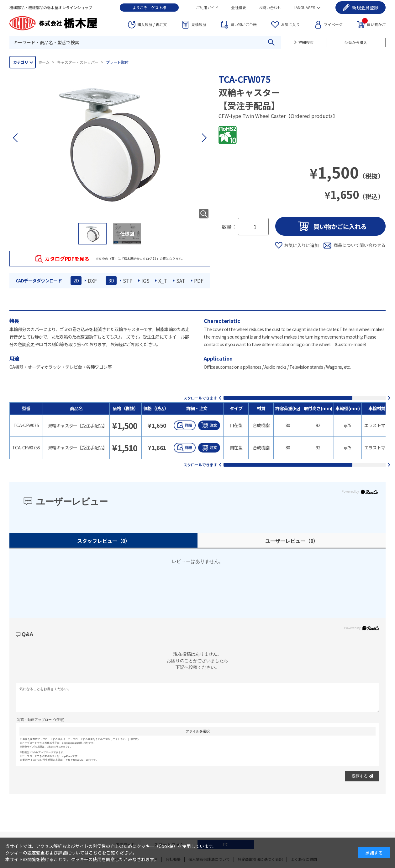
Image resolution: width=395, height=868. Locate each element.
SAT (181, 281)
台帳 (244, 24)
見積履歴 (199, 24)
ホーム (44, 62)
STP (128, 281)
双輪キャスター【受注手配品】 (77, 426)
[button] (204, 138)
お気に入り (290, 24)
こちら (95, 853)
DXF (92, 281)
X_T (163, 281)
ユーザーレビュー (292, 541)
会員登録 (365, 8)
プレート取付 (117, 62)
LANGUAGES (304, 7)
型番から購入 (356, 42)
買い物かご (374, 24)
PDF (199, 281)
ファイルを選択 (198, 731)
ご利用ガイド (207, 7)
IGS (145, 281)
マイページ (333, 24)
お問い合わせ (270, 7)
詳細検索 (306, 42)
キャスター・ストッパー (78, 62)
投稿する (362, 776)
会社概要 (239, 7)
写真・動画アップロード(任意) (41, 720)
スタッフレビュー (104, 541)
